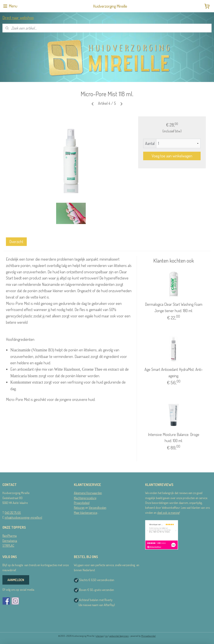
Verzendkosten (98, 508)
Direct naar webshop (18, 18)
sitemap (100, 636)
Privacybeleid (82, 503)
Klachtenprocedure (85, 498)
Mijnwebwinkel (148, 636)
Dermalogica (10, 541)
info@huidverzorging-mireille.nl (23, 517)
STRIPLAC (8, 545)
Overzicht (16, 242)
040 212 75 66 (13, 513)
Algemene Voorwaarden (88, 493)
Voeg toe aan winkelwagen (172, 156)
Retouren (79, 508)
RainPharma (10, 536)
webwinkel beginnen (119, 636)
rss (106, 636)
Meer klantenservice (86, 513)
